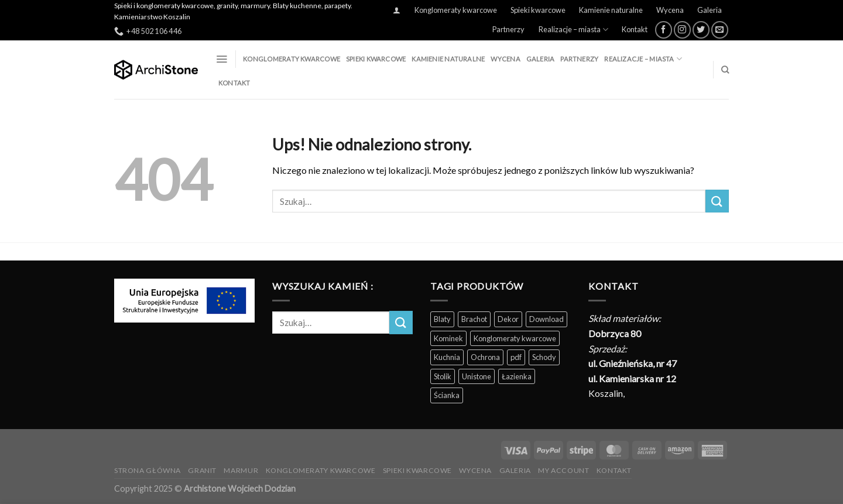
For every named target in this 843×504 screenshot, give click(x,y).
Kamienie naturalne (611, 10)
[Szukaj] (725, 70)
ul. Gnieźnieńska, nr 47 (633, 363)
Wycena (670, 10)
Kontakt (635, 29)
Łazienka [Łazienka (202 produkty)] (517, 376)
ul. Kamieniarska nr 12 (632, 378)
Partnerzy (508, 29)
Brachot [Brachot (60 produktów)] (474, 319)
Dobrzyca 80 (615, 333)
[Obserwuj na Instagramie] (682, 30)
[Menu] (222, 59)
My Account (563, 470)
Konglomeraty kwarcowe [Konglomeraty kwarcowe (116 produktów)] (515, 338)
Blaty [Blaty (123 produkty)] (442, 319)
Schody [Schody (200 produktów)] (544, 357)
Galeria (710, 10)
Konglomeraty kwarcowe (456, 10)
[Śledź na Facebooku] (664, 30)
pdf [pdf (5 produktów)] (516, 357)
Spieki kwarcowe (538, 10)
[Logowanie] (397, 10)
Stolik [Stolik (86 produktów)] (443, 376)
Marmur (241, 470)
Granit (202, 470)
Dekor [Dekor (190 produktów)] (508, 319)
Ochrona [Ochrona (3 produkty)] (485, 357)
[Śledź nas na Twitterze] (701, 30)
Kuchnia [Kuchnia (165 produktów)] (447, 357)
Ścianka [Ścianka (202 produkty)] (447, 395)
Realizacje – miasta (573, 30)
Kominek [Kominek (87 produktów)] (448, 338)
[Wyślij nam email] (720, 30)
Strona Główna (148, 470)
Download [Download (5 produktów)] (546, 319)
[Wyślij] (717, 201)
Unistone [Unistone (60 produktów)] (477, 376)
